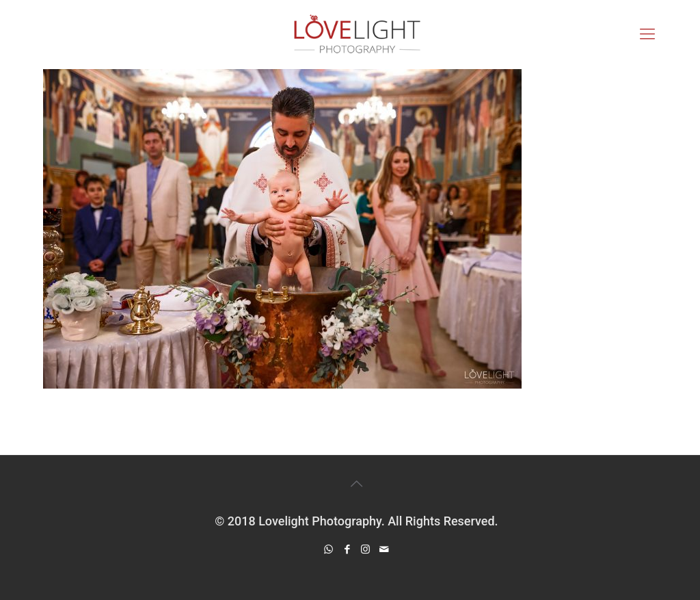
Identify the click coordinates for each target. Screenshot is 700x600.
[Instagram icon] (365, 549)
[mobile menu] (647, 34)
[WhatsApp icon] (328, 549)
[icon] (384, 549)
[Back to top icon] (356, 484)
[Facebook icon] (347, 549)
